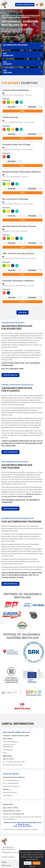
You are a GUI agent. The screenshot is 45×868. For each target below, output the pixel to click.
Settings (28, 863)
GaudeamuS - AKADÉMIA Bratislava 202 (20, 23)
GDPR (34, 866)
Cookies (31, 866)
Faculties (12, 107)
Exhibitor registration (25, 5)
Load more (22, 312)
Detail (22, 111)
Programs (32, 107)
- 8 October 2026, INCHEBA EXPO (17, 30)
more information (10, 375)
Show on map (7, 756)
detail (22, 46)
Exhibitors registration (8, 857)
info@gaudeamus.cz (8, 852)
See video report (10, 37)
